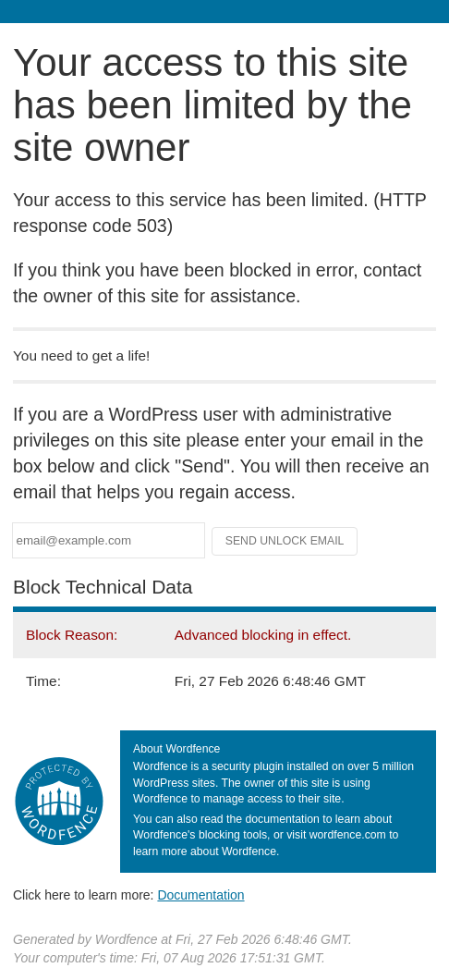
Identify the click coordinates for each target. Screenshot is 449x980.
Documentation (200, 895)
